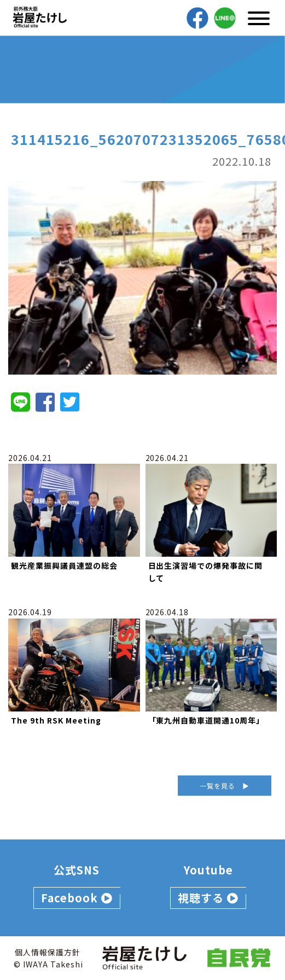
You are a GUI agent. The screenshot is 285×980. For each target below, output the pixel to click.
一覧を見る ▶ (225, 786)
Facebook (77, 898)
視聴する (208, 898)
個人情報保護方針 (48, 952)
